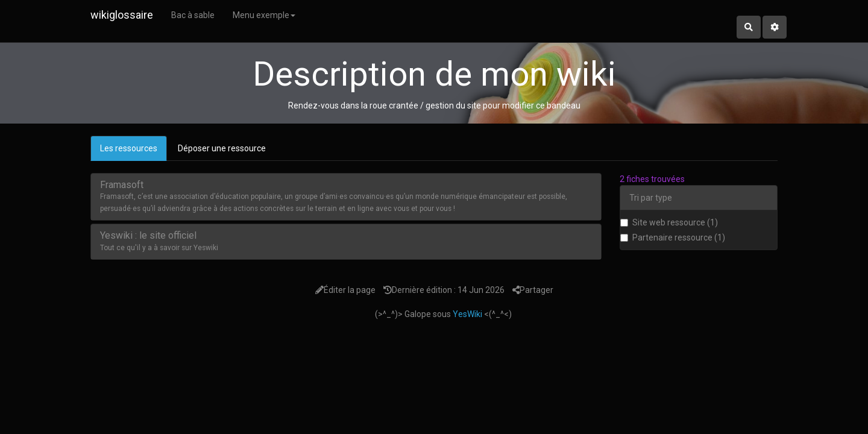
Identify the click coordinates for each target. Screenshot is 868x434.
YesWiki (467, 314)
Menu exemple (264, 15)
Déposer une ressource (222, 148)
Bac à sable (193, 15)
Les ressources (129, 148)
